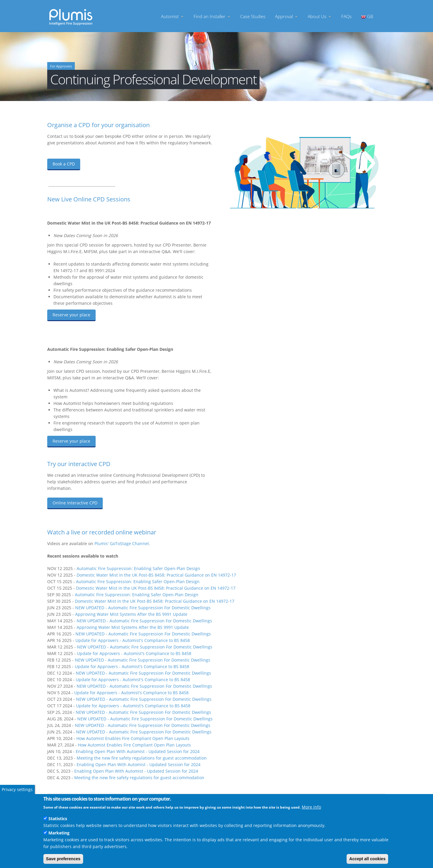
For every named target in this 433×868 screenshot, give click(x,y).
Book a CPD (64, 164)
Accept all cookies (367, 859)
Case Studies (253, 16)
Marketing (59, 833)
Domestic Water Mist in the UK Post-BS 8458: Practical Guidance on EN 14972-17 (156, 575)
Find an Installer (212, 16)
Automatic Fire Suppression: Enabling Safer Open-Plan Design (138, 568)
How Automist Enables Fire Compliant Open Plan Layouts (133, 738)
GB (367, 16)
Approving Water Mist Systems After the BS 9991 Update (131, 614)
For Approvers (61, 66)
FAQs (346, 16)
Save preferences (63, 859)
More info (311, 807)
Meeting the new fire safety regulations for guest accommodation (142, 758)
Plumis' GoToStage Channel (122, 543)
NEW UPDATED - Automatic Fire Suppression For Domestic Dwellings (143, 608)
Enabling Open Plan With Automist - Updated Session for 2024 (138, 751)
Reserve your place (71, 315)
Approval (287, 16)
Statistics (58, 819)
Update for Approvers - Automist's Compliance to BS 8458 (133, 640)
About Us (320, 16)
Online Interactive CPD (75, 503)
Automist (173, 16)
